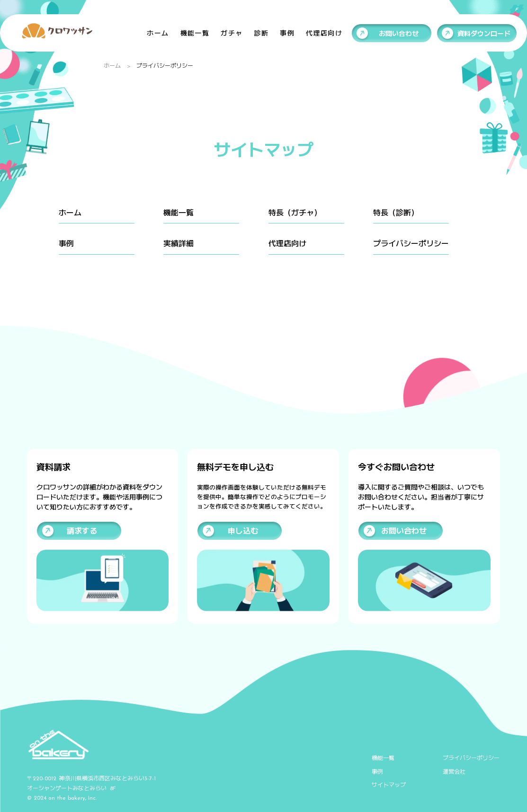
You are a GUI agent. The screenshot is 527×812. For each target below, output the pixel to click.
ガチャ (232, 33)
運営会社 (454, 772)
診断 (261, 33)
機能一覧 (195, 33)
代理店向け (324, 33)
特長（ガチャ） (295, 213)
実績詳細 (179, 243)
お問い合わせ (399, 33)
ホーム (158, 33)
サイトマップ (389, 785)
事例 (287, 33)
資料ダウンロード (484, 33)
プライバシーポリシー (411, 243)
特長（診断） (396, 213)
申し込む (243, 531)
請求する (82, 531)
